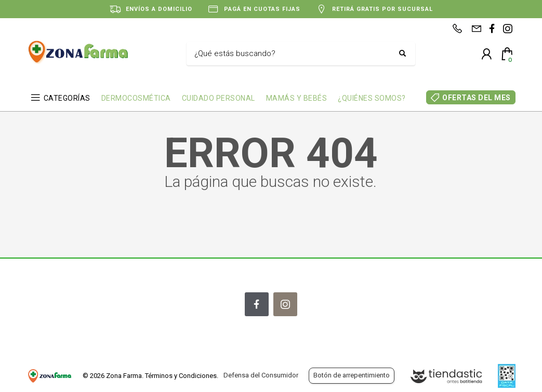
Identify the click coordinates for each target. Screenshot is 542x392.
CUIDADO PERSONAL (219, 98)
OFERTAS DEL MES (477, 98)
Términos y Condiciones (181, 376)
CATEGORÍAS (67, 98)
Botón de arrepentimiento (352, 375)
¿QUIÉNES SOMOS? (372, 98)
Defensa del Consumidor (261, 375)
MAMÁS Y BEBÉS (297, 98)
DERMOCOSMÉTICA (136, 98)
